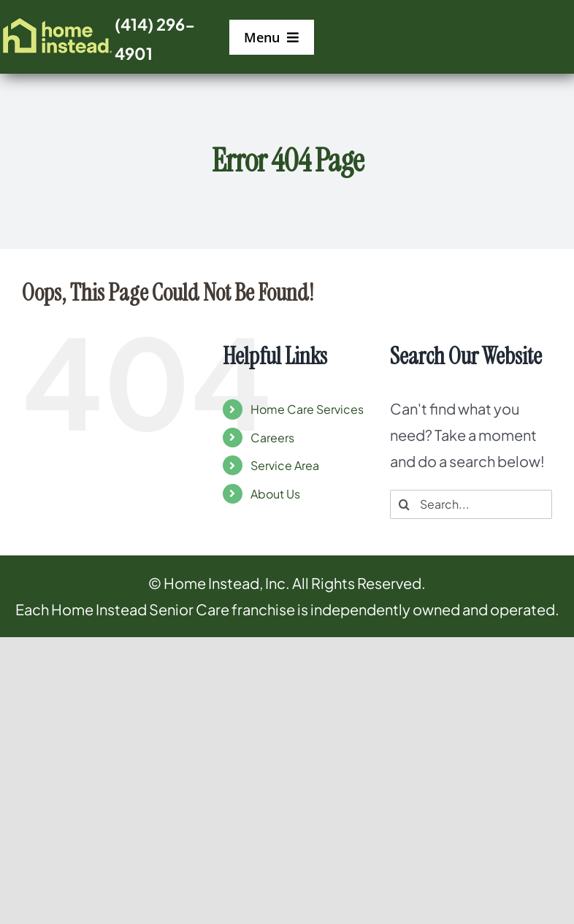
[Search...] (471, 504)
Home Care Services (307, 409)
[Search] (405, 504)
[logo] (57, 22)
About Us (275, 494)
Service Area (285, 465)
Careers (272, 438)
